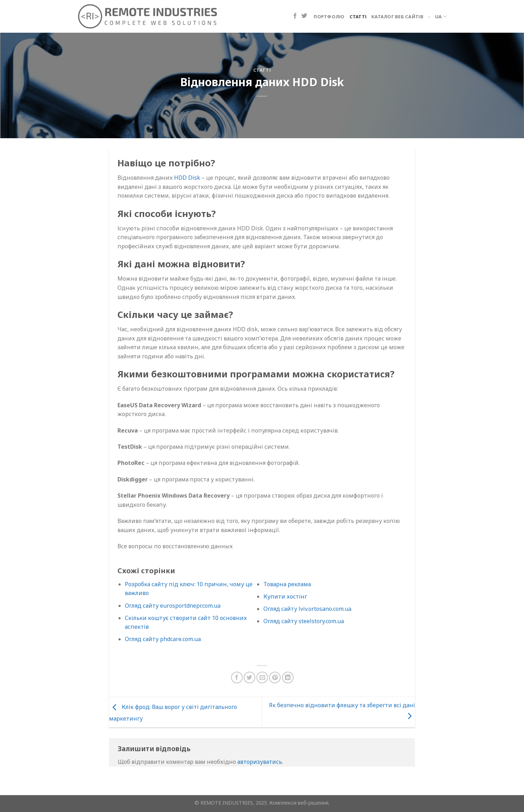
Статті (358, 17)
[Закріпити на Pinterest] (275, 677)
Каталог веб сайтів (397, 17)
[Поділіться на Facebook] (237, 677)
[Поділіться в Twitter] (250, 677)
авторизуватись (260, 762)
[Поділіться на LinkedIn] (288, 677)
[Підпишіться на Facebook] (295, 16)
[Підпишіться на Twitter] (304, 16)
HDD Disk (187, 178)
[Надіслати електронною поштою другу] (262, 677)
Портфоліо (329, 17)
